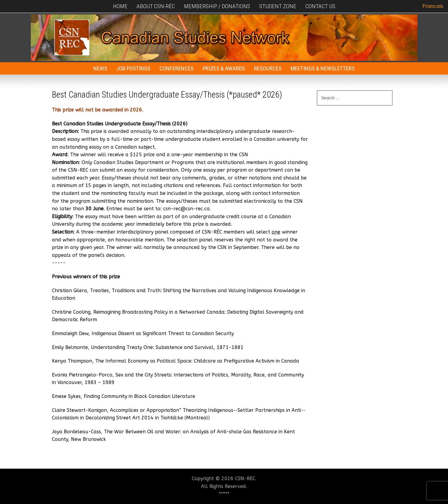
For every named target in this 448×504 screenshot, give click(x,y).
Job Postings (133, 68)
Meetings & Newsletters (323, 68)
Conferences (177, 68)
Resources (268, 68)
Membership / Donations (217, 6)
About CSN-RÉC (156, 6)
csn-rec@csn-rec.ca (186, 209)
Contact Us (320, 6)
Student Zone (278, 6)
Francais (433, 6)
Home (120, 6)
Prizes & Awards (224, 68)
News (100, 68)
